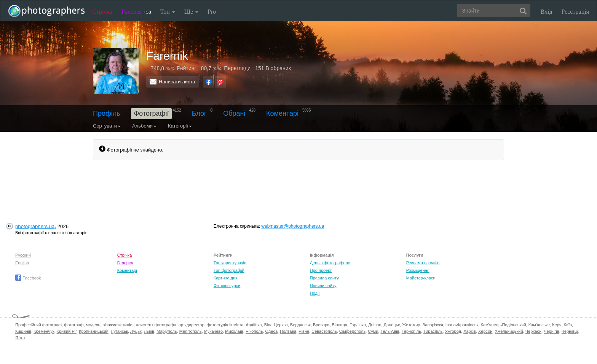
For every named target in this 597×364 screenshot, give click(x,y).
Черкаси (533, 331)
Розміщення (418, 270)
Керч (557, 325)
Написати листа (177, 82)
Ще (191, 12)
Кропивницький (94, 331)
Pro (212, 12)
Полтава (288, 331)
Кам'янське (539, 325)
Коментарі (282, 113)
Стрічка (102, 12)
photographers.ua (35, 226)
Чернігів (551, 331)
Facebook (28, 278)
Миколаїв (234, 331)
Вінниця (340, 325)
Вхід (547, 12)
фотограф (74, 325)
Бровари (321, 325)
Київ (568, 325)
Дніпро (375, 325)
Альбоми (144, 126)
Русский (23, 255)
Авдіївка (254, 325)
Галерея (136, 12)
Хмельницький (509, 331)
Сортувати (107, 126)
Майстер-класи (421, 278)
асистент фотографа (156, 325)
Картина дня (226, 278)
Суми (373, 331)
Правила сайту (324, 278)
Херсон (485, 331)
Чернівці (570, 331)
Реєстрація (575, 12)
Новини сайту (323, 286)
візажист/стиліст (118, 325)
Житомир (411, 325)
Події (315, 293)
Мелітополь (191, 331)
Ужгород (453, 331)
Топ (168, 12)
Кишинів (23, 331)
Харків (470, 331)
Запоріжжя (433, 325)
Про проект (321, 270)
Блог (199, 113)
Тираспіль (433, 331)
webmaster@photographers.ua (293, 226)
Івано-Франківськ (462, 325)
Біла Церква (276, 325)
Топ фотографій (229, 270)
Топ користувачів (230, 263)
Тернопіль (411, 331)
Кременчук (44, 331)
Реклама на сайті (423, 263)
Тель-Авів (390, 331)
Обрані (234, 113)
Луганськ (119, 331)
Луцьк (136, 331)
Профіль (107, 113)
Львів (149, 331)
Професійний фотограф (38, 325)
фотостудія (218, 325)
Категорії (180, 126)
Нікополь (254, 331)
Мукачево (213, 331)
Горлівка (358, 325)
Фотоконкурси (227, 286)
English (22, 263)
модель (93, 325)
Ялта (20, 338)
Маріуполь (167, 331)
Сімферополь (352, 331)
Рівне (304, 331)
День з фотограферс (330, 263)
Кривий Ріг (67, 331)
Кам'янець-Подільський (503, 325)
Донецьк (392, 325)
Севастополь (324, 331)
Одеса (271, 331)
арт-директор (192, 325)
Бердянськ (300, 325)
